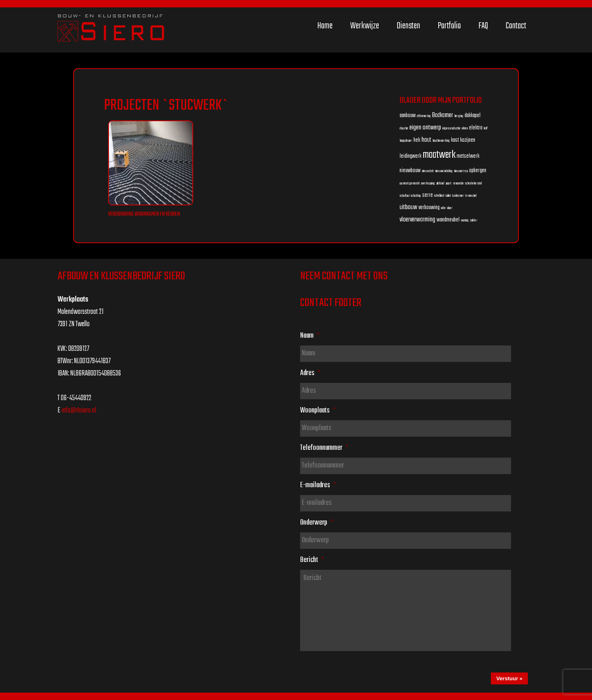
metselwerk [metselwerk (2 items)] (468, 156)
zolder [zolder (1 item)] (474, 220)
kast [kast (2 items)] (455, 140)
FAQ (483, 26)
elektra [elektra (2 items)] (476, 128)
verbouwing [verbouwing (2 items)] (429, 208)
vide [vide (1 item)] (443, 208)
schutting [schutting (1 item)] (416, 196)
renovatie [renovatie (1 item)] (458, 183)
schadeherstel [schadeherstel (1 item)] (473, 183)
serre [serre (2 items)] (428, 195)
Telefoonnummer (324, 448)
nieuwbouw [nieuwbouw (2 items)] (410, 171)
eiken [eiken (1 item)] (465, 128)
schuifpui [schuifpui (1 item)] (405, 196)
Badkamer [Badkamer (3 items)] (443, 115)
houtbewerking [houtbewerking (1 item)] (441, 141)
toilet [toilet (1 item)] (448, 196)
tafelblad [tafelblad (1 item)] (439, 196)
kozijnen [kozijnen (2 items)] (468, 140)
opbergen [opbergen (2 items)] (478, 171)
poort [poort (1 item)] (449, 183)
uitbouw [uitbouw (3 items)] (408, 207)
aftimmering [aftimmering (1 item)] (424, 116)
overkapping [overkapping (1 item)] (428, 183)
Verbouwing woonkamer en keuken (144, 214)
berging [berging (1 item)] (459, 116)
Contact (516, 26)
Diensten (408, 26)
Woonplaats (318, 410)
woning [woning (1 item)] (465, 220)
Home (325, 26)
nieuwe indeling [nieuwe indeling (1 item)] (444, 171)
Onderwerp (317, 523)
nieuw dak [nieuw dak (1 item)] (428, 171)
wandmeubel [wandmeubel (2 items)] (448, 220)
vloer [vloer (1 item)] (450, 208)
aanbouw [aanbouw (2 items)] (408, 116)
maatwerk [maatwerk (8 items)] (439, 155)
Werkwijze (365, 26)
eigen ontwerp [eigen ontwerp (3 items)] (425, 128)
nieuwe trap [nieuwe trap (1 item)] (461, 171)
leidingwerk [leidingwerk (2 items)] (410, 156)
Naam (310, 336)
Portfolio (449, 26)
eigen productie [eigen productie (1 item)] (451, 128)
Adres (310, 373)
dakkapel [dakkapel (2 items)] (473, 116)
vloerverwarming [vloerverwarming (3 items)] (417, 220)
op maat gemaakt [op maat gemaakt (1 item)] (410, 183)
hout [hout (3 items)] (426, 140)
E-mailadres (318, 485)
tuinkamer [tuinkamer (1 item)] (458, 196)
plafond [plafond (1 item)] (440, 183)
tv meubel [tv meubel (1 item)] (471, 196)
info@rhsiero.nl (79, 411)
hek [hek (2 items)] (417, 140)
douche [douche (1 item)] (404, 128)
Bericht (312, 560)
